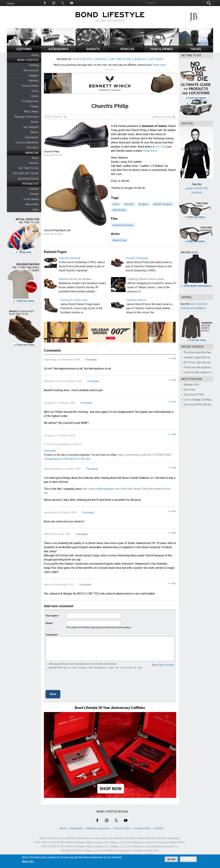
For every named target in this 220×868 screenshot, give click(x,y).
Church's (129, 204)
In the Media (31, 199)
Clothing (34, 65)
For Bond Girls (30, 101)
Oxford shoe (119, 210)
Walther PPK (191, 385)
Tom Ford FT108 (194, 395)
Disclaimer (77, 828)
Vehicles (33, 81)
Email (49, 623)
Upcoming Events (28, 179)
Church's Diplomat (70, 258)
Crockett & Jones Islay (74, 300)
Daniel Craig (119, 240)
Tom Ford (160, 147)
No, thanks (188, 859)
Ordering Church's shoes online (146, 279)
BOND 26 (140, 59)
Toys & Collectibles (27, 142)
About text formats (163, 665)
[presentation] (72, 681)
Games (34, 132)
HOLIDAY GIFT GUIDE (26, 173)
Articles (34, 163)
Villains (34, 106)
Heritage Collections (26, 117)
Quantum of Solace (123, 225)
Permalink (91, 360)
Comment (51, 635)
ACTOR (87, 59)
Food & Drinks (30, 86)
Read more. (160, 65)
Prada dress (150, 151)
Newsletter (32, 204)
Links (35, 209)
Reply (174, 358)
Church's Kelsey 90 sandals (75, 279)
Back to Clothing (53, 117)
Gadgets (34, 75)
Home (10, 4)
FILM (76, 59)
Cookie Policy (142, 828)
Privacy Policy (122, 828)
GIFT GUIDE (156, 59)
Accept (171, 859)
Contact (34, 194)
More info (28, 861)
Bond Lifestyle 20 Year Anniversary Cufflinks (110, 708)
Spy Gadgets (31, 127)
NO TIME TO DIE (29, 168)
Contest (34, 189)
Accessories (31, 70)
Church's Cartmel (136, 300)
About (63, 828)
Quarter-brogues (163, 204)
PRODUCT (101, 59)
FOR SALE (32, 148)
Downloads (32, 137)
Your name (52, 616)
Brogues (144, 204)
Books (35, 122)
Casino (35, 96)
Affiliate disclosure (98, 828)
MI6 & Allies (31, 112)
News (35, 158)
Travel (35, 91)
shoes (116, 204)
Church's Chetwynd (137, 258)
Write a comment (162, 117)
